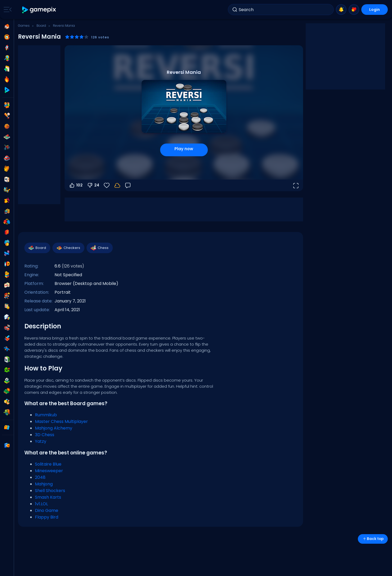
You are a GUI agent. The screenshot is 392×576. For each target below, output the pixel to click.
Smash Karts (48, 497)
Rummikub (46, 415)
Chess (99, 248)
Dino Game (47, 510)
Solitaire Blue (48, 464)
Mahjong (44, 484)
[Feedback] (128, 185)
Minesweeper (49, 471)
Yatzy (41, 441)
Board (41, 26)
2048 (40, 477)
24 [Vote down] (93, 185)
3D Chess (45, 435)
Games (24, 26)
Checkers (68, 248)
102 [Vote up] (76, 185)
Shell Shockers (50, 491)
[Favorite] (107, 185)
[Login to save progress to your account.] (117, 185)
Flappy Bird (47, 517)
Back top (373, 539)
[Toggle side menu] (7, 10)
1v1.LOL (41, 504)
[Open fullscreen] (296, 185)
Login (375, 10)
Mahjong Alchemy (54, 428)
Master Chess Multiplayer (61, 421)
